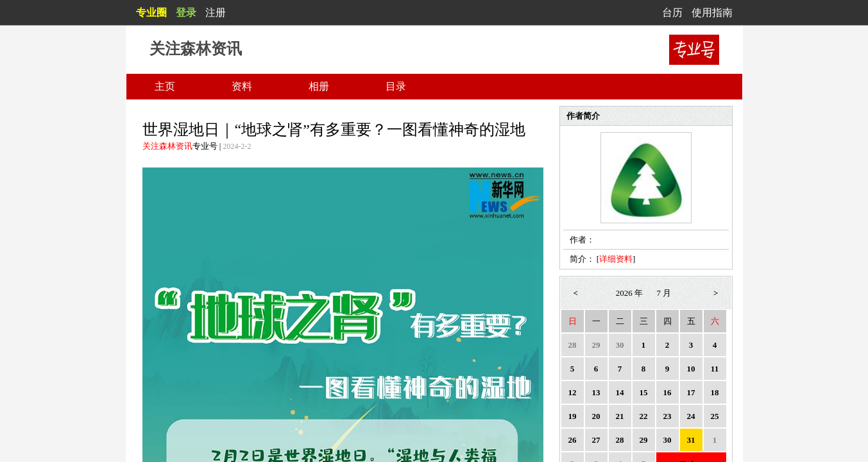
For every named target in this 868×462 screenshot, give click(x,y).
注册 (216, 13)
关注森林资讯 (167, 146)
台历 (672, 13)
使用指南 (712, 13)
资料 (242, 86)
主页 (165, 86)
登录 (186, 13)
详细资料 (616, 259)
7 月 (664, 293)
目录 (396, 86)
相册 (319, 86)
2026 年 (629, 293)
